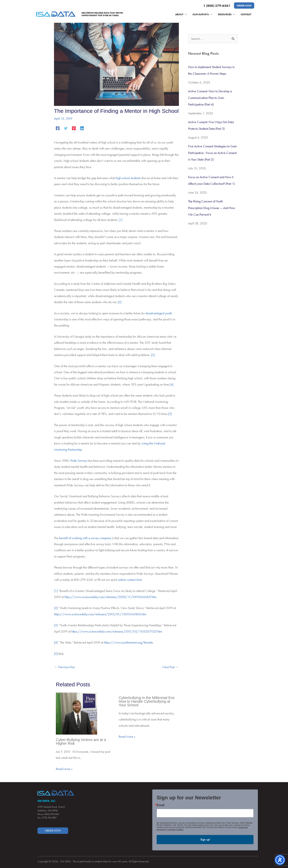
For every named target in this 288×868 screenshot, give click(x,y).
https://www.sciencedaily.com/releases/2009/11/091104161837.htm (110, 597)
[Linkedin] (82, 128)
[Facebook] (58, 128)
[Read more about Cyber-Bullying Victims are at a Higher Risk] (76, 713)
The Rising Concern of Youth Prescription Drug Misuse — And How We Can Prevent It (212, 208)
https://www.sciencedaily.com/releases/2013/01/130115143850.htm (100, 614)
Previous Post (64, 667)
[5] (170, 414)
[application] (188, 14)
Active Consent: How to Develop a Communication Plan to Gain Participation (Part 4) (210, 98)
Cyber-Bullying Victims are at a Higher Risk (81, 742)
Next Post (170, 667)
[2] (120, 302)
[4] (172, 384)
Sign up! (205, 839)
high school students (128, 178)
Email (161, 805)
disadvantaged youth (159, 313)
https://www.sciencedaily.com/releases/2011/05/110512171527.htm (117, 631)
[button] (244, 6)
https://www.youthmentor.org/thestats (128, 642)
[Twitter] (66, 128)
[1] (120, 220)
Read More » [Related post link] (64, 769)
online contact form (130, 580)
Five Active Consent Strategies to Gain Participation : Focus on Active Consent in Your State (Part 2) (212, 153)
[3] (153, 355)
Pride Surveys (79, 461)
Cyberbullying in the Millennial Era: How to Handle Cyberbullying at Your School (147, 701)
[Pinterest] (74, 128)
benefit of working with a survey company (85, 538)
